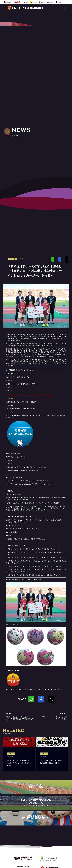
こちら (39, 579)
